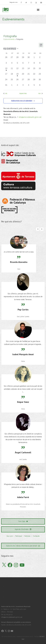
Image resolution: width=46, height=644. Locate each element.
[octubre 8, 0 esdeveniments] (34, 64)
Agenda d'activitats (23, 529)
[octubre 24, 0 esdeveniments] (6, 81)
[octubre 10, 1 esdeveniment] (6, 70)
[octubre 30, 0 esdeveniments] (40, 81)
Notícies (27, 536)
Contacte (36, 536)
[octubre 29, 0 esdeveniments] (34, 81)
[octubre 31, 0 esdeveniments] (6, 86)
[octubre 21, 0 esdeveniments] (29, 75)
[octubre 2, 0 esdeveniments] (40, 59)
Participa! (19, 536)
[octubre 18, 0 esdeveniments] (12, 75)
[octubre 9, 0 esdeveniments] (40, 64)
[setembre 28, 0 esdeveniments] (17, 59)
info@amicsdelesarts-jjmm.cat (30, 117)
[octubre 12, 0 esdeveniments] (17, 70)
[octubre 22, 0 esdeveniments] (34, 75)
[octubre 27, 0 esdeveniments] (23, 81)
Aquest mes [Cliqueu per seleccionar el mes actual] (23, 93)
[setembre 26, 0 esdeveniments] (6, 59)
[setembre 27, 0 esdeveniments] (12, 59)
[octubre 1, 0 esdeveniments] (34, 59)
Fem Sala (23, 521)
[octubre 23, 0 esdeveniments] (40, 75)
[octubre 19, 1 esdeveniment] (17, 75)
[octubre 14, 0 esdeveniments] (29, 70)
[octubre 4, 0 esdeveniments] (12, 64)
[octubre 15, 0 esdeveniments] (34, 70)
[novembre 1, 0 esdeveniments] (12, 86)
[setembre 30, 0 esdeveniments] (29, 59)
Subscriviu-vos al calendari (22, 101)
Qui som (10, 536)
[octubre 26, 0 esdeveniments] (17, 81)
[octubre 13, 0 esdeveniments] (23, 70)
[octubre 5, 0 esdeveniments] (17, 64)
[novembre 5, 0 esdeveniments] (34, 86)
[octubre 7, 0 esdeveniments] (29, 64)
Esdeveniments (9, 39)
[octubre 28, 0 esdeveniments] (29, 81)
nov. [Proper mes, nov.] (40, 93)
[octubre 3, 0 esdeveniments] (6, 64)
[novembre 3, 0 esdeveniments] (23, 86)
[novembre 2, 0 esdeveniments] (17, 86)
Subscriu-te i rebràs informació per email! (23, 546)
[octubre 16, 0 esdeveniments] (40, 70)
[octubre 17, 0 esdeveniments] (6, 75)
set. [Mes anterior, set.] (5, 93)
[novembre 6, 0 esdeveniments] (40, 86)
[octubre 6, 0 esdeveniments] (23, 64)
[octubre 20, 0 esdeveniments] (23, 75)
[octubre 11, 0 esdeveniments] (12, 70)
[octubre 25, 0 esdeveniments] (12, 81)
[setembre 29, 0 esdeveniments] (23, 59)
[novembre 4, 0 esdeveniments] (29, 86)
